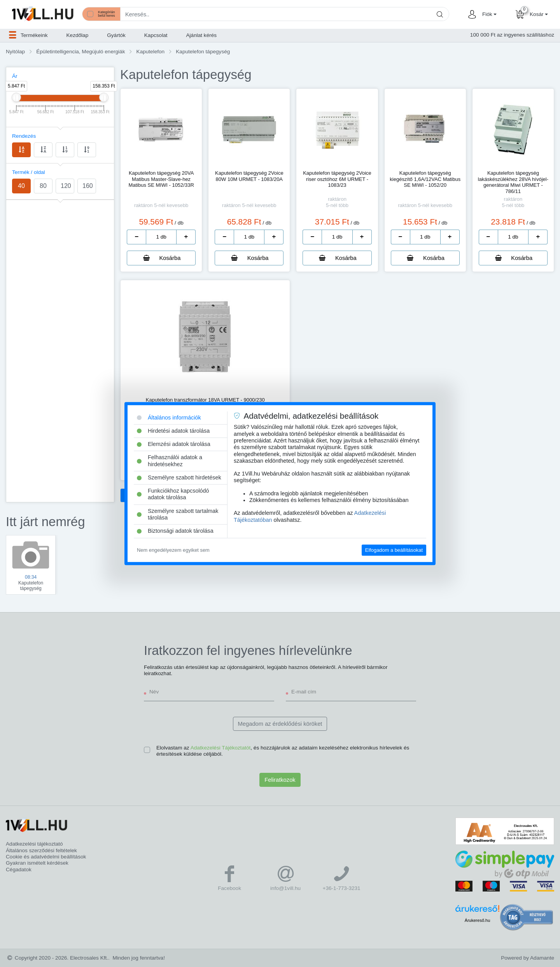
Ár (15, 76)
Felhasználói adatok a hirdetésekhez (170, 461)
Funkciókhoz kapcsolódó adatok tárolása (173, 494)
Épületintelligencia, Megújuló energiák (80, 52)
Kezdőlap (78, 35)
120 (66, 186)
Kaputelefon (151, 52)
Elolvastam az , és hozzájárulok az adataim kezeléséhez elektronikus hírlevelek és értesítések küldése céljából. (283, 751)
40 (21, 186)
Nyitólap (15, 52)
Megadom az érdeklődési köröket (280, 724)
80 (43, 186)
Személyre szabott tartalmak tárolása (178, 514)
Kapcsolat (156, 35)
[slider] (16, 97)
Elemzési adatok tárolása (174, 444)
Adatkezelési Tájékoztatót (221, 748)
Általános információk (169, 418)
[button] (488, 14)
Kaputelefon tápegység (203, 52)
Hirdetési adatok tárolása (173, 431)
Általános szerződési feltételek (41, 850)
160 (88, 186)
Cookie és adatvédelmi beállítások (46, 857)
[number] (161, 237)
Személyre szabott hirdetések (179, 477)
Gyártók (116, 35)
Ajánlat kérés (202, 35)
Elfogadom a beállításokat (394, 550)
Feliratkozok (280, 780)
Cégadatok (19, 870)
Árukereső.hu (477, 920)
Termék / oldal (29, 172)
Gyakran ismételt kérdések (37, 863)
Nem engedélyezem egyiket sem (173, 550)
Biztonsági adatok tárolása (175, 531)
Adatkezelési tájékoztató (34, 844)
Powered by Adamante (528, 958)
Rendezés (24, 136)
